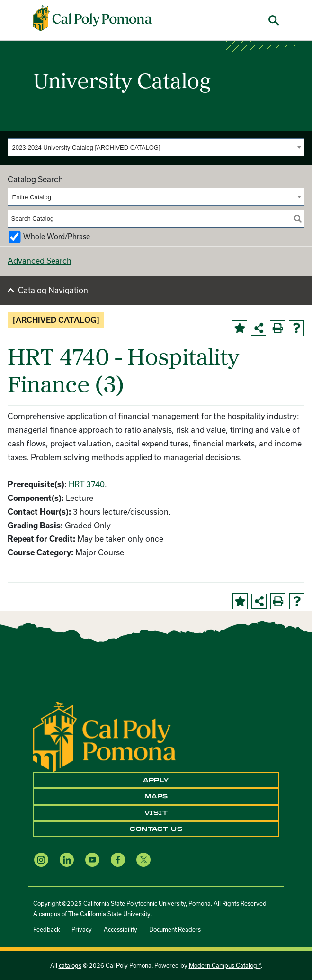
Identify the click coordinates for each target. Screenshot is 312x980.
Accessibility (120, 929)
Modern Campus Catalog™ (225, 965)
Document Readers (175, 929)
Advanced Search (40, 261)
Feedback (46, 929)
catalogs (70, 965)
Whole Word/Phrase (57, 236)
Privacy (82, 929)
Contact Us (156, 829)
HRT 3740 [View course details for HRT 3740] (87, 484)
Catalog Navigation (53, 290)
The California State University (109, 914)
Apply (156, 780)
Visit (156, 813)
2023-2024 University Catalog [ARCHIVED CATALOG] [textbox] (86, 147)
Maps (156, 796)
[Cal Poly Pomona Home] (92, 18)
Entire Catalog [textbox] (32, 197)
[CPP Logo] (104, 736)
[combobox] (156, 147)
